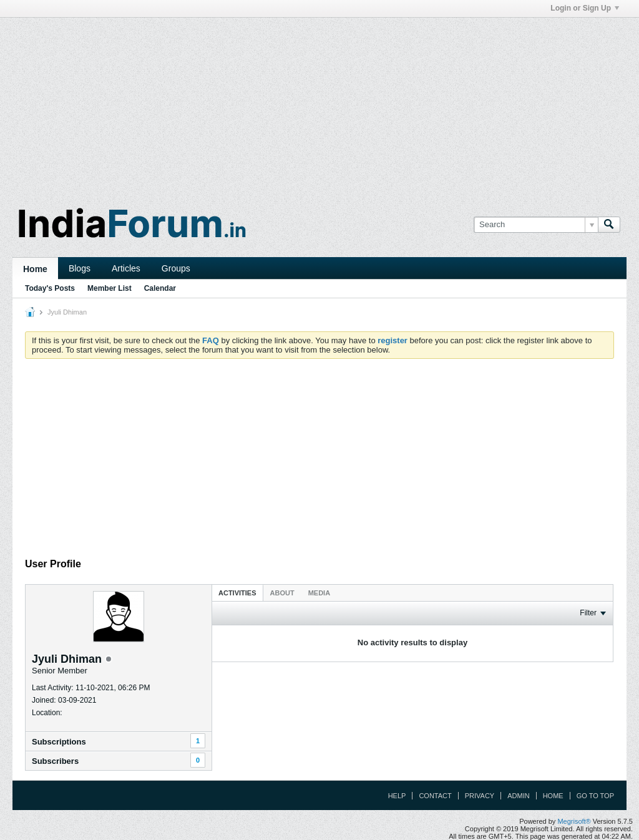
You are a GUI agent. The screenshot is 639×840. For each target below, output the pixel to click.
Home (35, 269)
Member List (110, 288)
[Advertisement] (319, 105)
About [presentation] (282, 593)
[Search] (536, 225)
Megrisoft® (574, 821)
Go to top (595, 796)
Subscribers (55, 761)
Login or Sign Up (585, 8)
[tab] (237, 593)
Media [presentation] (319, 593)
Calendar (160, 288)
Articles (126, 268)
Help (397, 796)
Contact (435, 796)
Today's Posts (50, 288)
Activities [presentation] (237, 593)
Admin (518, 796)
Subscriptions (59, 742)
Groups (176, 268)
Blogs (80, 268)
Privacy (480, 796)
